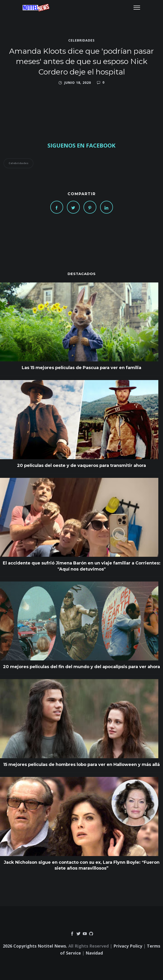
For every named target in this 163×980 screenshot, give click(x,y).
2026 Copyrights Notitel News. (35, 946)
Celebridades (81, 40)
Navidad (94, 953)
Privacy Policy (128, 946)
